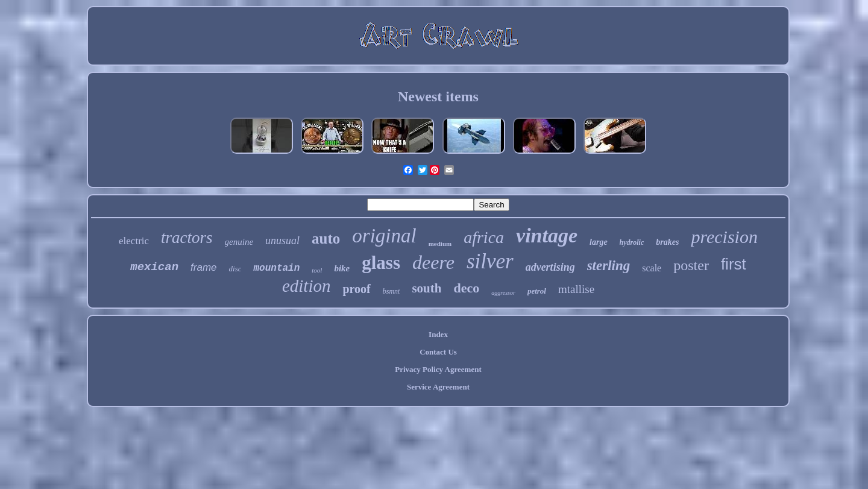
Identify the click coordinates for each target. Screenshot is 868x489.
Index (438, 334)
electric (134, 241)
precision (724, 237)
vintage (547, 235)
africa (484, 237)
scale (652, 268)
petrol (537, 291)
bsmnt (392, 291)
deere (433, 262)
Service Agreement (438, 387)
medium (440, 244)
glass (381, 263)
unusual (282, 241)
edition (307, 286)
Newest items (438, 96)
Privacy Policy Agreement (438, 369)
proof (356, 289)
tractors (187, 238)
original (384, 236)
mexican (154, 267)
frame (203, 267)
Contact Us (438, 352)
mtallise (576, 289)
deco (466, 288)
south (426, 288)
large (599, 242)
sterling (609, 266)
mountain (276, 268)
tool (317, 270)
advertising (550, 267)
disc (235, 269)
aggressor (503, 293)
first (734, 264)
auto (326, 238)
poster (691, 265)
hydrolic (632, 242)
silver (490, 261)
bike (342, 268)
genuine (239, 242)
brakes (667, 242)
